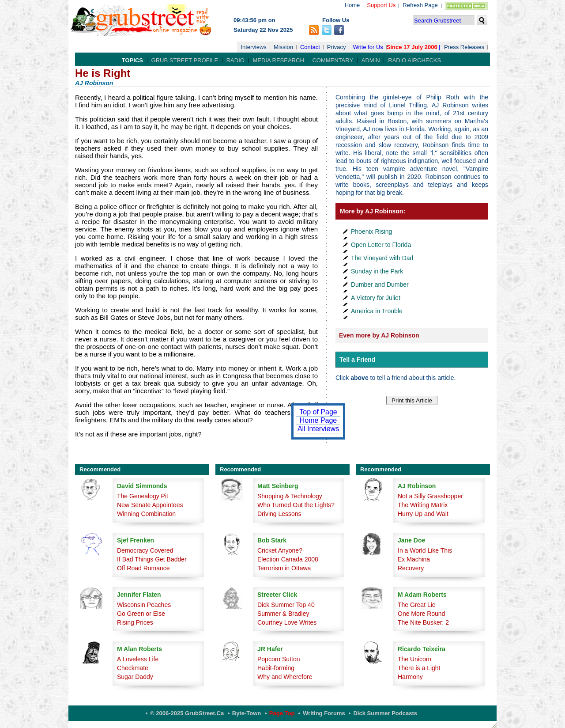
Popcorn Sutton (279, 659)
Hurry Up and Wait (423, 514)
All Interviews (318, 429)
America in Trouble (377, 311)
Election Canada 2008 (288, 559)
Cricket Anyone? (280, 550)
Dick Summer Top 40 (286, 605)
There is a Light (419, 668)
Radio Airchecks (414, 60)
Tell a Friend (357, 360)
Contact (310, 47)
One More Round (421, 614)
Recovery (411, 568)
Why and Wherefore (285, 677)
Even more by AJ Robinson (379, 335)
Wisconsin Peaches (144, 605)
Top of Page (318, 412)
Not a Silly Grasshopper (430, 496)
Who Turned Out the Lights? (296, 505)
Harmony (410, 677)
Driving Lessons (279, 514)
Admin (371, 60)
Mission (283, 47)
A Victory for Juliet (376, 298)
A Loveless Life (138, 659)
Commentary (333, 60)
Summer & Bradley (283, 614)
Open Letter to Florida (381, 245)
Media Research (278, 60)
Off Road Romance (143, 568)
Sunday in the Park (377, 271)
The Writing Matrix (423, 505)
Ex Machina (414, 559)
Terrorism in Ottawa (284, 568)
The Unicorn (414, 659)
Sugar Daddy (135, 677)
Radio (235, 60)
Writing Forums (324, 713)
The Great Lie (417, 605)
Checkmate (133, 668)
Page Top (282, 713)
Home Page (318, 420)
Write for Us (368, 47)
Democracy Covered (145, 550)
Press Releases (464, 47)
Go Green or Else (141, 614)
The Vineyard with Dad (382, 258)
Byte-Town (247, 713)
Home (352, 5)
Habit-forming (276, 668)
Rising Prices (135, 622)
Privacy (337, 47)
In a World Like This (425, 550)
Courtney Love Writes (287, 622)
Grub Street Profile (185, 60)
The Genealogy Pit (143, 496)
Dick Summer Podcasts (385, 713)
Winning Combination (146, 514)
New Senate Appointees (150, 505)
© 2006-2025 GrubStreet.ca (187, 713)
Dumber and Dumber (380, 284)
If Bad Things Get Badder (152, 559)
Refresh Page (420, 5)
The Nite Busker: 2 (423, 622)
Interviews (254, 47)
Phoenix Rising (371, 231)
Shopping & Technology (290, 496)
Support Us (381, 5)
